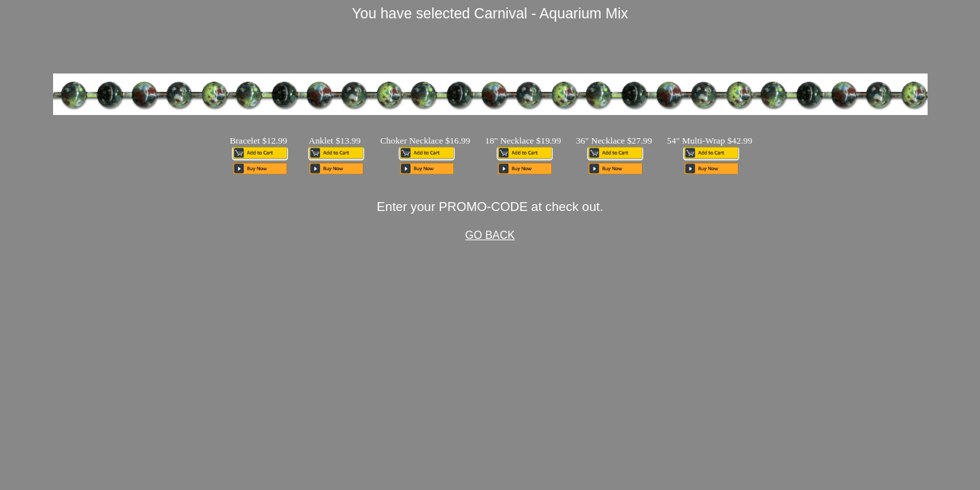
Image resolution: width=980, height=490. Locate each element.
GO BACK (490, 235)
